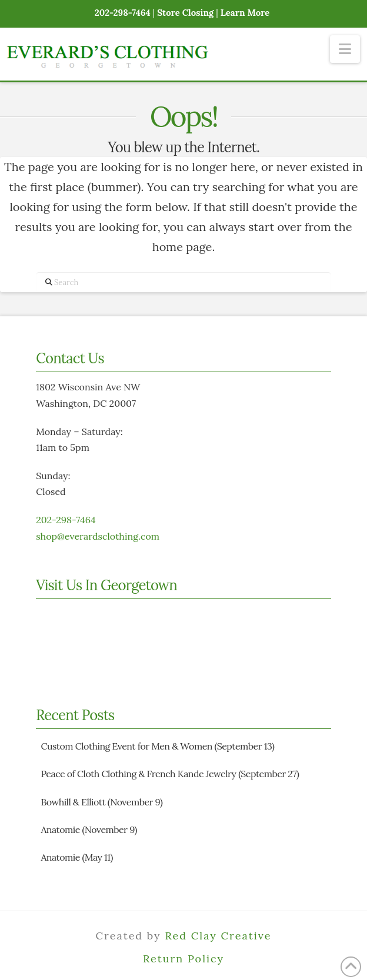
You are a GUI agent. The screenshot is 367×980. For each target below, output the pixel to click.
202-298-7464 (66, 520)
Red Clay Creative (218, 936)
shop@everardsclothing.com (98, 536)
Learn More (245, 13)
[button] (345, 49)
